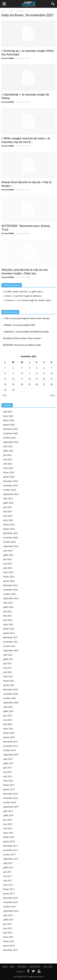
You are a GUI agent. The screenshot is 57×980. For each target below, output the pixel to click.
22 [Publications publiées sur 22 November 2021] (5, 384)
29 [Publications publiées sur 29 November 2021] (5, 390)
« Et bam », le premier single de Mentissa (22, 296)
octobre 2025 (9, 438)
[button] (53, 4)
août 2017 (8, 863)
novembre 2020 (11, 694)
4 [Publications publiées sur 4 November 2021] (30, 368)
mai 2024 (7, 511)
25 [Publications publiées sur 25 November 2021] (30, 384)
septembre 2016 (11, 911)
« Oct (4, 395)
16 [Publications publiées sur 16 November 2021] (13, 379)
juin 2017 (7, 872)
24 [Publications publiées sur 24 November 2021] (22, 384)
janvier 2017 (9, 894)
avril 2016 (8, 933)
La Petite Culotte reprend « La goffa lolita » (23, 292)
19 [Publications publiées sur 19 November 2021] (37, 379)
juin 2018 (7, 820)
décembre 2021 (10, 637)
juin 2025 (7, 455)
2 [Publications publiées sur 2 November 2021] (13, 368)
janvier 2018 (9, 841)
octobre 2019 (9, 750)
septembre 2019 (11, 755)
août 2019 (8, 759)
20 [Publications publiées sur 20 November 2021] (44, 379)
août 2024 (8, 498)
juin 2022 (7, 611)
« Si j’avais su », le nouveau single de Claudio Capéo (27, 300)
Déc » (53, 395)
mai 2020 (7, 720)
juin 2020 (7, 716)
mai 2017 (7, 876)
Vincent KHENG (8, 58)
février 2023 (9, 577)
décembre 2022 (10, 585)
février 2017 (9, 889)
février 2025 (9, 472)
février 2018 (9, 837)
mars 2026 (8, 416)
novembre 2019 (11, 746)
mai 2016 (7, 928)
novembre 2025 (11, 433)
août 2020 (8, 707)
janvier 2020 (9, 737)
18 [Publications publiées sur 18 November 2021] (30, 379)
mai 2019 (7, 772)
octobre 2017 (9, 854)
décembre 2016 (10, 898)
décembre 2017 (10, 846)
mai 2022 (7, 616)
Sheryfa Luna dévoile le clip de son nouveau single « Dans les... (25, 272)
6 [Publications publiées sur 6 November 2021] (44, 368)
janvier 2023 (9, 581)
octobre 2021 (9, 646)
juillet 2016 (8, 920)
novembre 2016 (11, 902)
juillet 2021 (8, 659)
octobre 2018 (9, 802)
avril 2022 (8, 620)
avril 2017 (8, 881)
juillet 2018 (8, 815)
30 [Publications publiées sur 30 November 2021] (13, 390)
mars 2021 (8, 676)
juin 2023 (7, 559)
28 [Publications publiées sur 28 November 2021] (52, 384)
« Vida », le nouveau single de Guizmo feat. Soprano (26, 318)
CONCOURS (48, 967)
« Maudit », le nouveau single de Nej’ (19, 325)
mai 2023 (7, 564)
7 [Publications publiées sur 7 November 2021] (52, 368)
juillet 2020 (8, 711)
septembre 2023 (11, 546)
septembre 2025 (11, 442)
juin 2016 (7, 924)
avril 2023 (8, 568)
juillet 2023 (8, 555)
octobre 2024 (9, 490)
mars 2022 (8, 624)
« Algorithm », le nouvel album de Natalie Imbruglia (26, 332)
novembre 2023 (11, 538)
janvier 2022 (9, 633)
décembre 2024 (10, 481)
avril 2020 (8, 724)
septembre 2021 (11, 650)
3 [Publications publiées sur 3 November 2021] (22, 368)
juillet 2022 (8, 607)
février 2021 (9, 681)
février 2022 (9, 629)
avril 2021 (8, 672)
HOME (5, 967)
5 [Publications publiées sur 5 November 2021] (37, 368)
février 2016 (9, 941)
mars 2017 (8, 885)
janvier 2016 (9, 946)
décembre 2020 (10, 689)
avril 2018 (8, 828)
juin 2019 (7, 768)
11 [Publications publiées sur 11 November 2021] (30, 373)
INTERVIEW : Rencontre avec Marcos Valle (22, 345)
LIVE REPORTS (35, 967)
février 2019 (9, 785)
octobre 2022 (9, 594)
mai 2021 (7, 668)
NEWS (12, 967)
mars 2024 (8, 520)
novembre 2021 (11, 642)
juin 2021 (7, 663)
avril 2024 (8, 516)
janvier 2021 (9, 685)
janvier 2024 (9, 529)
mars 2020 (8, 729)
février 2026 (9, 420)
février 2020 (9, 733)
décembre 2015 (10, 950)
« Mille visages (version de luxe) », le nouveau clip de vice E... (26, 140)
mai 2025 (7, 459)
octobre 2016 (9, 907)
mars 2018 (8, 833)
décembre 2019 (10, 742)
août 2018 (8, 811)
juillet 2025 (8, 451)
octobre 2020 (9, 698)
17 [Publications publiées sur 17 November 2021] (22, 379)
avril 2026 (8, 412)
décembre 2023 (10, 533)
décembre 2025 (10, 429)
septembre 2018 (11, 807)
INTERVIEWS (22, 967)
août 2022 (8, 603)
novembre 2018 (11, 798)
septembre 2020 (11, 703)
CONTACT (21, 972)
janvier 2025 (9, 477)
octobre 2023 (9, 542)
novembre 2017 (11, 850)
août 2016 (8, 915)
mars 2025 (8, 468)
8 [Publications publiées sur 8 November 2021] (5, 373)
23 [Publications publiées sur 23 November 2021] (13, 384)
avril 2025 (8, 464)
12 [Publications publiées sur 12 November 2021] (37, 373)
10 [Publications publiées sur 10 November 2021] (22, 373)
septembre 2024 (11, 494)
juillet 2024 (8, 503)
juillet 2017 (8, 867)
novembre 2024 (11, 485)
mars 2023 (8, 572)
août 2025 (8, 446)
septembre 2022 (11, 598)
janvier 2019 (9, 789)
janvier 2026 (9, 425)
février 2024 (9, 525)
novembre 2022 (11, 590)
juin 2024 (7, 507)
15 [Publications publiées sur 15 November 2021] (5, 379)
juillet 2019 (8, 763)
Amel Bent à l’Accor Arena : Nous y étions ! (22, 338)
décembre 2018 (10, 794)
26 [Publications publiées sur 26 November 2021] (37, 384)
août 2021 (8, 655)
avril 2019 (8, 776)
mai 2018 (7, 824)
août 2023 (8, 551)
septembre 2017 (11, 859)
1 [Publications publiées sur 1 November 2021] (5, 368)
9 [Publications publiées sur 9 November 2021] (13, 373)
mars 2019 (8, 781)
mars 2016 (8, 937)
